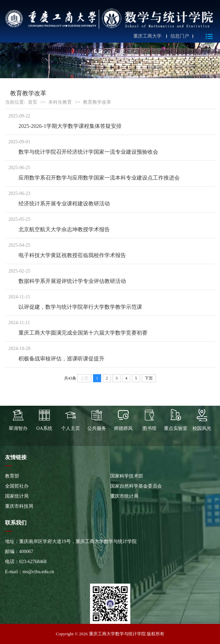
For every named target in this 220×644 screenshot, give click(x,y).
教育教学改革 (97, 102)
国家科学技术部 (127, 476)
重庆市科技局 (19, 506)
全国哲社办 (17, 486)
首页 (33, 102)
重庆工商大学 (147, 36)
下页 (149, 378)
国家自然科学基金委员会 (136, 486)
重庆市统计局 (124, 496)
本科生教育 (60, 102)
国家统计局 (17, 496)
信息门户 (180, 36)
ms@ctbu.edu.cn (38, 572)
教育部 (12, 476)
